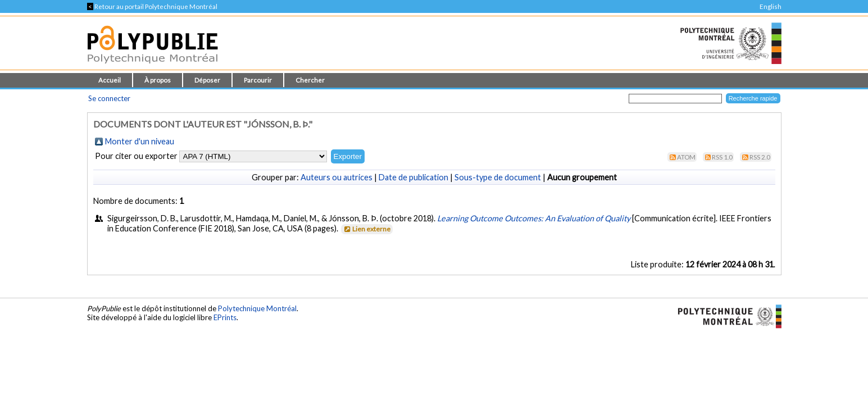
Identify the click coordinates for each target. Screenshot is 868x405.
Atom (686, 157)
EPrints (225, 317)
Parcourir (258, 80)
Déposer (207, 80)
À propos (158, 80)
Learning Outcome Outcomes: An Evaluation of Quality (534, 218)
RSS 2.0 (760, 157)
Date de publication (413, 177)
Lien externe (366, 229)
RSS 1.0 (722, 157)
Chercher (310, 80)
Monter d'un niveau (140, 141)
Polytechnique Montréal (257, 308)
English (771, 6)
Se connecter (109, 98)
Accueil (110, 80)
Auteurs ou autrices (337, 177)
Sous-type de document (498, 177)
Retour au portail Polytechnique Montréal (152, 6)
